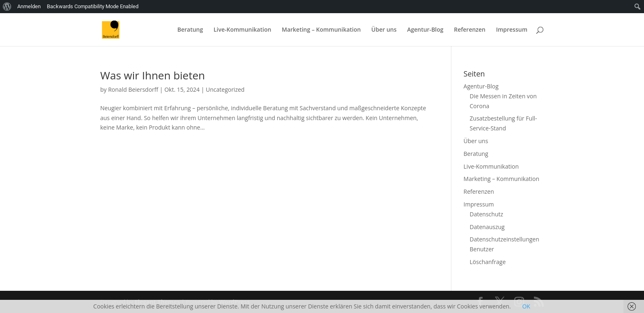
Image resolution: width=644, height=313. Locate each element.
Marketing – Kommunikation (321, 30)
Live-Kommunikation (242, 30)
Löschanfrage (488, 262)
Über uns (384, 30)
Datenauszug (487, 227)
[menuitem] (7, 7)
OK (526, 306)
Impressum (512, 30)
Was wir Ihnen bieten (153, 75)
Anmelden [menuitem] (29, 6)
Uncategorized (225, 89)
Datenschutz (486, 214)
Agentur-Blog (425, 30)
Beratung (190, 30)
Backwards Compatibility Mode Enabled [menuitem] (93, 6)
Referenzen (470, 30)
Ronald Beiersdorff (133, 89)
